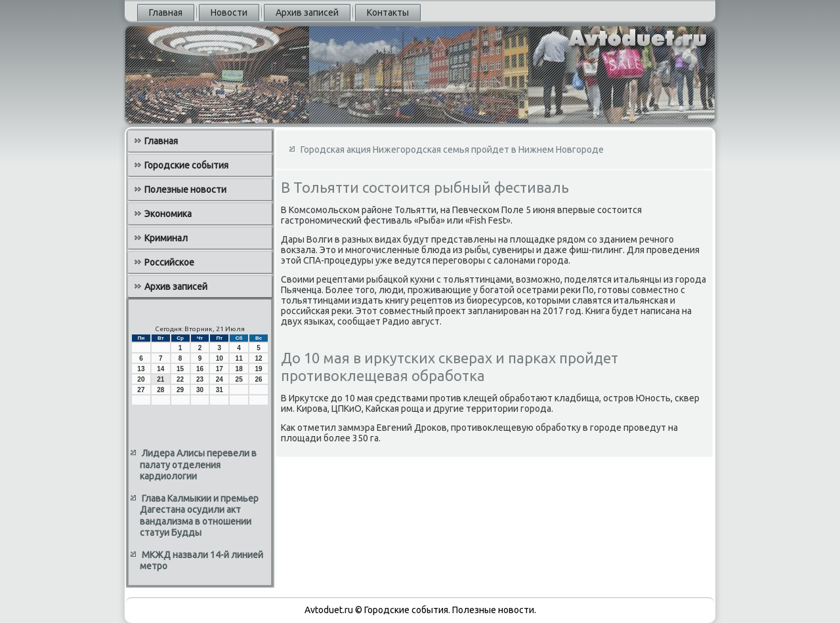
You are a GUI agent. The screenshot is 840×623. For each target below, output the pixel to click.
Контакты (388, 12)
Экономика (168, 214)
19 (258, 369)
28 (160, 390)
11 (239, 358)
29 (180, 390)
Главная (166, 12)
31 (220, 390)
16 (200, 369)
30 (200, 390)
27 (141, 390)
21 (160, 379)
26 (258, 379)
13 (141, 369)
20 (141, 379)
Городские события (186, 165)
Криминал (166, 238)
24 (220, 379)
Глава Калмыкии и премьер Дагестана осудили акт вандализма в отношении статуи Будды (199, 516)
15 (180, 369)
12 (258, 358)
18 (239, 369)
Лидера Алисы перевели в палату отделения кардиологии (198, 465)
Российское (169, 262)
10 (220, 358)
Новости (229, 12)
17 (220, 369)
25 (239, 379)
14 (160, 369)
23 (200, 379)
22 (180, 379)
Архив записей (307, 12)
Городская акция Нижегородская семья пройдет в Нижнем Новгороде (452, 150)
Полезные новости (185, 190)
